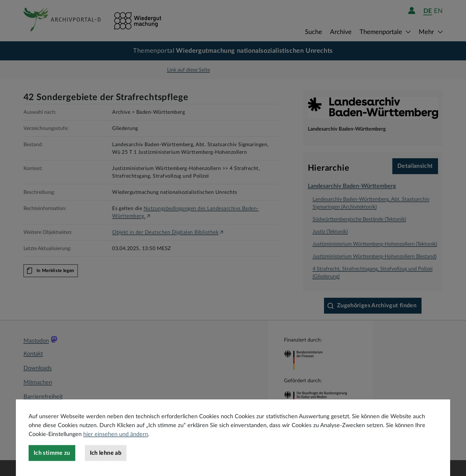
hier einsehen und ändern (116, 450)
